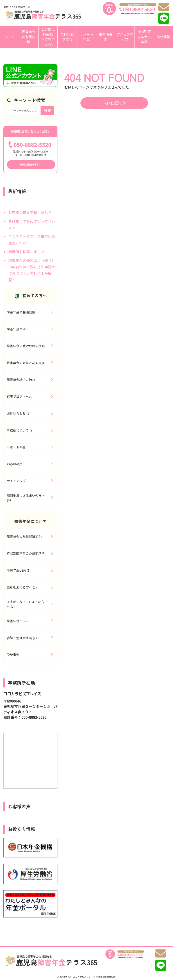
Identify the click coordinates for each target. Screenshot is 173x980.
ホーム (10, 37)
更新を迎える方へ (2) (22, 587)
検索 (48, 110)
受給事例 (13, 655)
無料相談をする (67, 37)
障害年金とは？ (18, 329)
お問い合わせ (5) (19, 413)
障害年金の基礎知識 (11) (24, 537)
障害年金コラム (18, 621)
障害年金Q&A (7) (19, 570)
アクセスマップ (125, 37)
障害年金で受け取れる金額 (26, 346)
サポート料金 (86, 37)
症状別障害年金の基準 (144, 37)
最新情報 (163, 37)
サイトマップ (16, 481)
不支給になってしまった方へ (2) (25, 604)
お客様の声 (15, 464)
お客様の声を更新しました (30, 213)
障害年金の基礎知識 (29, 37)
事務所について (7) (20, 430)
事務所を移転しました (26, 252)
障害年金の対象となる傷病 (26, 363)
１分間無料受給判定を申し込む (48, 37)
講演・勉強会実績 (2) (22, 638)
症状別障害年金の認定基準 (26, 553)
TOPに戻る (114, 103)
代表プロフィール (19, 396)
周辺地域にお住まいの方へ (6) (26, 498)
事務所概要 (106, 37)
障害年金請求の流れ (21, 380)
